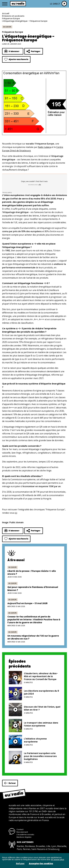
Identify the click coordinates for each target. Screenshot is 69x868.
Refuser (20, 864)
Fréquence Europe (11, 18)
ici (16, 513)
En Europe (7, 27)
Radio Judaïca (44, 147)
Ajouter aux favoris (16, 59)
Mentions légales (24, 837)
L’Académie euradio (25, 835)
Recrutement (22, 832)
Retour (10, 783)
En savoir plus (58, 859)
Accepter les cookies (41, 864)
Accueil (6, 13)
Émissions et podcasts (13, 16)
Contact (20, 829)
